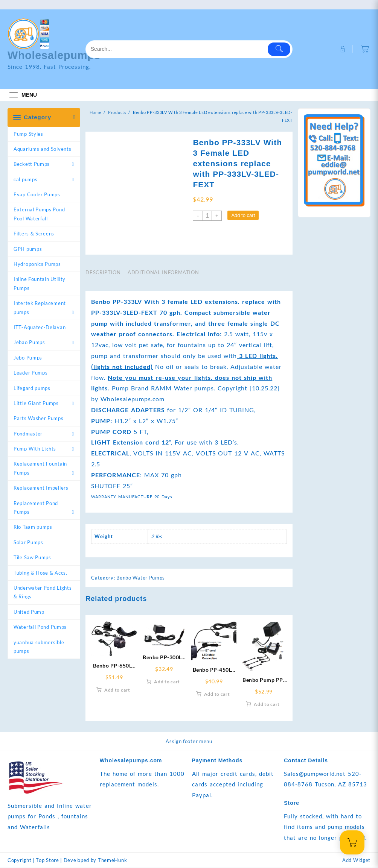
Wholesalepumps (56, 55)
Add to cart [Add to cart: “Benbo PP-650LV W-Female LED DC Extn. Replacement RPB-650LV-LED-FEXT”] (117, 690)
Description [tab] (103, 272)
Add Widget (356, 860)
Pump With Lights (35, 449)
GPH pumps (28, 249)
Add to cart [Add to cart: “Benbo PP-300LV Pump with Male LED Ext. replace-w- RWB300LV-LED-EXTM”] (167, 682)
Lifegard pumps (32, 388)
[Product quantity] (207, 216)
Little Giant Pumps (36, 403)
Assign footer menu (189, 741)
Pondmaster (28, 434)
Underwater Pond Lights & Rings (43, 592)
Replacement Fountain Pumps (40, 468)
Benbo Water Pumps (141, 578)
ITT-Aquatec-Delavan (40, 327)
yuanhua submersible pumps (39, 647)
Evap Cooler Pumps (37, 194)
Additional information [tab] (163, 272)
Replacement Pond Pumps (36, 508)
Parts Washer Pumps (39, 418)
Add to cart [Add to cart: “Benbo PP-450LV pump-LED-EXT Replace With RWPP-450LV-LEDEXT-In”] (217, 694)
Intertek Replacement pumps (40, 307)
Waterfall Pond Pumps (40, 627)
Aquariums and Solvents (42, 149)
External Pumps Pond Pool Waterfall (39, 214)
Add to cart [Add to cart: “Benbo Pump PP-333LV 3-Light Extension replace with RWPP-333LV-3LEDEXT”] (267, 704)
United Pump (29, 612)
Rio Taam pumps (33, 527)
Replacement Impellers (41, 488)
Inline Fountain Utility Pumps (40, 283)
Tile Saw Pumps (32, 557)
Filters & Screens (34, 234)
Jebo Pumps (28, 358)
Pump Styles (28, 134)
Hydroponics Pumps (37, 264)
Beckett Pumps (32, 164)
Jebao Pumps (29, 342)
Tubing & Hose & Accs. (40, 573)
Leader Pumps (30, 373)
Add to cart (243, 215)
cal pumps (25, 179)
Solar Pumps (28, 542)
